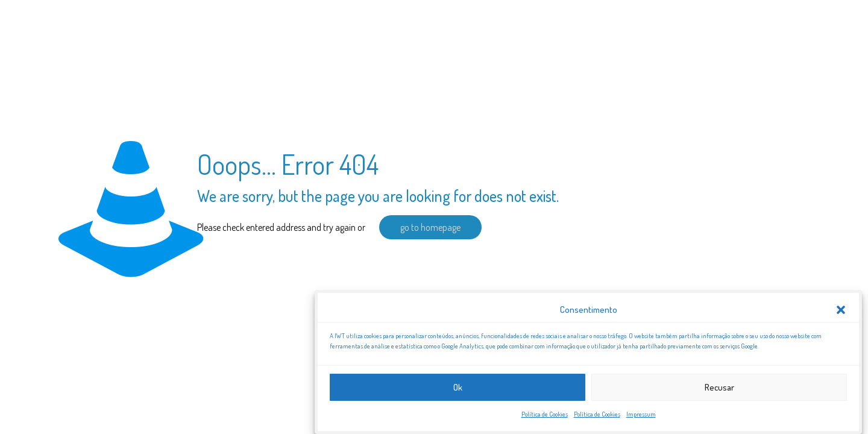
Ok (458, 388)
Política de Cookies (545, 416)
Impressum (641, 416)
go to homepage (430, 227)
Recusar (719, 388)
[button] (841, 311)
